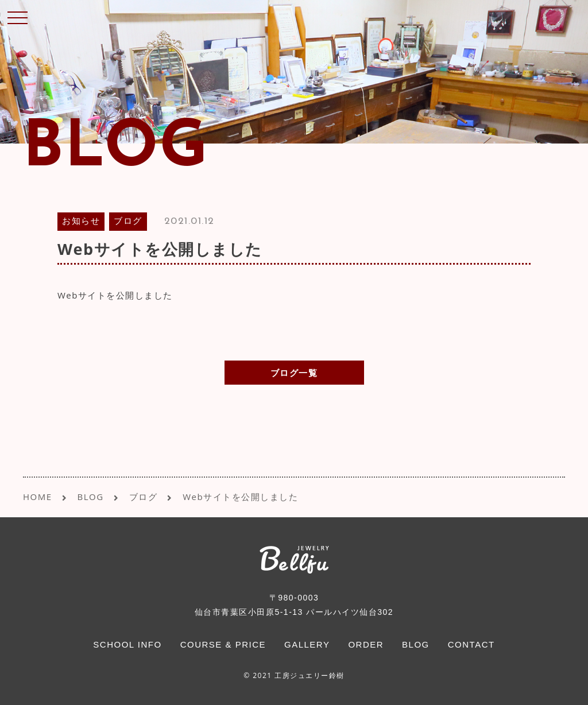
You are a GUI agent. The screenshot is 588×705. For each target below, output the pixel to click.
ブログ (128, 222)
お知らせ (81, 222)
